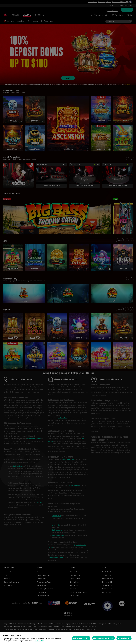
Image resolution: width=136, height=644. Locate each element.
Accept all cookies (124, 638)
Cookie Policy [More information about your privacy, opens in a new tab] (39, 641)
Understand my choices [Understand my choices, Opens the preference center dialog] (81, 638)
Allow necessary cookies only (103, 638)
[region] (68, 638)
